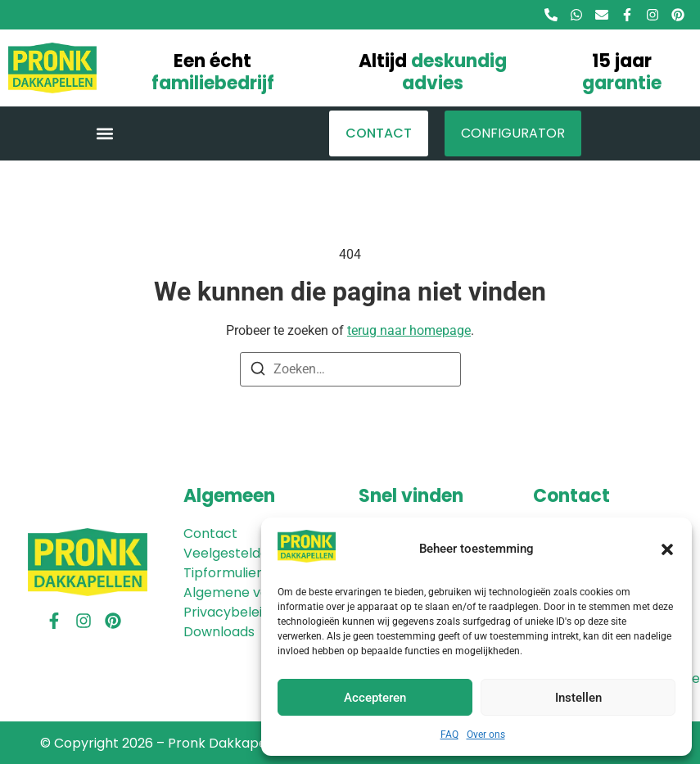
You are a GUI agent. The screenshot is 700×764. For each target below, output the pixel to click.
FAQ (449, 735)
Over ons (486, 735)
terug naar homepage (409, 330)
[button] (667, 549)
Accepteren (375, 698)
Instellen (578, 698)
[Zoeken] (258, 371)
